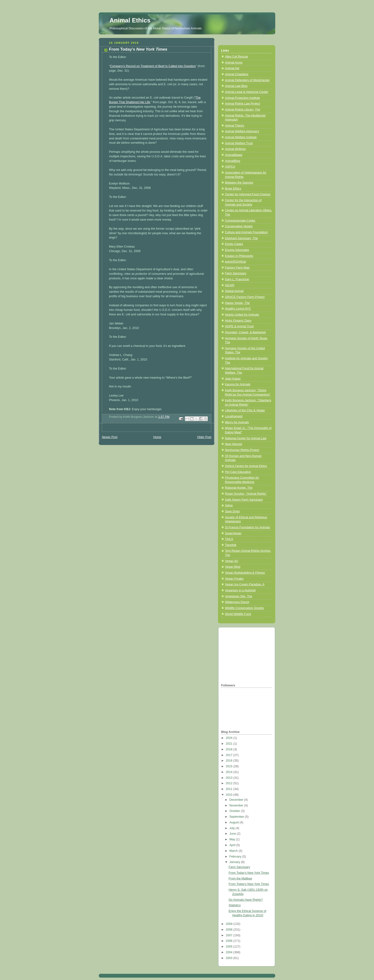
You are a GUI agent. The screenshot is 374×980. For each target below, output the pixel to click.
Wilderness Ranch (237, 602)
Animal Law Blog (236, 86)
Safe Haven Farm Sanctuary (244, 500)
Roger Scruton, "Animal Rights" (246, 494)
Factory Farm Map (237, 268)
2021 (230, 744)
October (235, 811)
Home (157, 437)
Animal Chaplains (237, 74)
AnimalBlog (233, 161)
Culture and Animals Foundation (246, 232)
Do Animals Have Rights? (246, 900)
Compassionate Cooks (240, 221)
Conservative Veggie (239, 226)
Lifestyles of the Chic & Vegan (245, 410)
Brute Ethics (233, 189)
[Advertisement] (245, 655)
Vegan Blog (233, 567)
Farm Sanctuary (236, 273)
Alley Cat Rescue (236, 57)
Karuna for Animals (238, 384)
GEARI (230, 285)
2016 (230, 761)
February (236, 857)
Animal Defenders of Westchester (247, 80)
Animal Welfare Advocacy (242, 131)
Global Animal (234, 291)
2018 (230, 749)
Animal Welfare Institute (241, 137)
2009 (230, 924)
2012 (230, 783)
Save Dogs (232, 511)
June (233, 834)
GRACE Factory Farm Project (245, 297)
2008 (230, 930)
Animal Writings (235, 149)
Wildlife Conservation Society (244, 608)
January (235, 862)
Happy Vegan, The (237, 303)
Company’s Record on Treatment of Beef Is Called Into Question (153, 66)
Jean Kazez (233, 379)
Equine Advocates (237, 250)
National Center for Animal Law (246, 438)
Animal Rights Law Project (242, 104)
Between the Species (239, 183)
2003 (230, 958)
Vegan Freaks (234, 579)
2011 (230, 789)
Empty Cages (234, 244)
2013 (230, 778)
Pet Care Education (238, 472)
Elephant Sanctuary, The (241, 238)
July (233, 828)
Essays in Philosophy (239, 256)
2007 (230, 935)
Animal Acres (234, 63)
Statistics (235, 905)
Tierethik (231, 545)
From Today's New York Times (249, 873)
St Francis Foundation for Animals (247, 527)
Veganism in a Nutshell (240, 590)
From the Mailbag (240, 879)
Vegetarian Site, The (239, 596)
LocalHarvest (234, 416)
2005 (230, 947)
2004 (230, 952)
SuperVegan (233, 533)
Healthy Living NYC (238, 309)
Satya (229, 505)
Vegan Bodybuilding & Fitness (245, 573)
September (237, 817)
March (234, 851)
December (237, 800)
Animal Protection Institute (242, 98)
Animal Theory (235, 126)
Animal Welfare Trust (239, 143)
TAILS (229, 539)
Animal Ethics (130, 20)
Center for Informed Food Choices (248, 194)
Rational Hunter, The (239, 488)
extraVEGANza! (236, 262)
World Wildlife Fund (238, 614)
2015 (230, 766)
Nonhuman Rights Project (242, 450)
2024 (230, 738)
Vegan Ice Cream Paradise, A (245, 584)
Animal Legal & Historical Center (247, 92)
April (233, 845)
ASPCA (230, 167)
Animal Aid (232, 68)
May (233, 839)
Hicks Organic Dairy (238, 321)
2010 (230, 795)
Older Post (204, 437)
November (237, 805)
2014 (230, 772)
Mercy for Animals (237, 422)
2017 (230, 755)
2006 (230, 941)
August (235, 822)
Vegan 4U (231, 561)
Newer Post (110, 437)
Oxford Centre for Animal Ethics (246, 466)
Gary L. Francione (237, 279)
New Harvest (234, 444)
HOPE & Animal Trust (239, 326)
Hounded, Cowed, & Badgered (245, 332)
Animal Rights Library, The (242, 110)
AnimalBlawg (234, 155)
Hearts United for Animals (242, 315)
